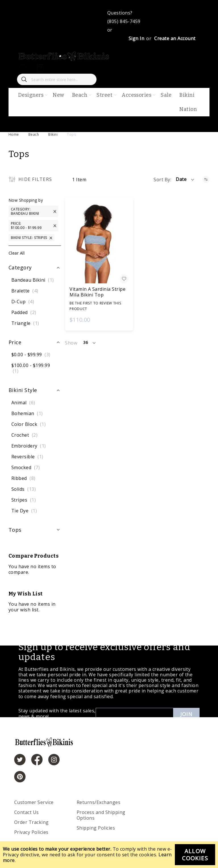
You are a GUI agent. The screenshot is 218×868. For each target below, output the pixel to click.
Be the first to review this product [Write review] (95, 306)
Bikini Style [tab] (23, 390)
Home (14, 134)
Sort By (162, 180)
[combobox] (57, 79)
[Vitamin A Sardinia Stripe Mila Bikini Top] (99, 243)
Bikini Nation (188, 102)
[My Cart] (40, 68)
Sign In (136, 38)
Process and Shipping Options (101, 815)
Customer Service (34, 802)
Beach (34, 134)
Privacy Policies (31, 832)
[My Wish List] (23, 68)
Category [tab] (20, 267)
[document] (109, 855)
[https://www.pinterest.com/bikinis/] (20, 777)
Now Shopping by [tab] (26, 200)
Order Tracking (32, 822)
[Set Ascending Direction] (206, 179)
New (58, 95)
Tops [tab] (15, 530)
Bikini (53, 134)
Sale (166, 95)
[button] (185, 180)
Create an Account (175, 38)
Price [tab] (15, 342)
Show (71, 343)
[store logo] (64, 59)
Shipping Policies (96, 828)
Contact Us (27, 812)
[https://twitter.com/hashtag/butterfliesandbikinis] (20, 760)
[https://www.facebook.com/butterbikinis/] (37, 760)
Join (186, 714)
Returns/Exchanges (98, 802)
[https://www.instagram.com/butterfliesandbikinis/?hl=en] (54, 760)
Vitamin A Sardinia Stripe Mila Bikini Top (98, 292)
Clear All (16, 253)
